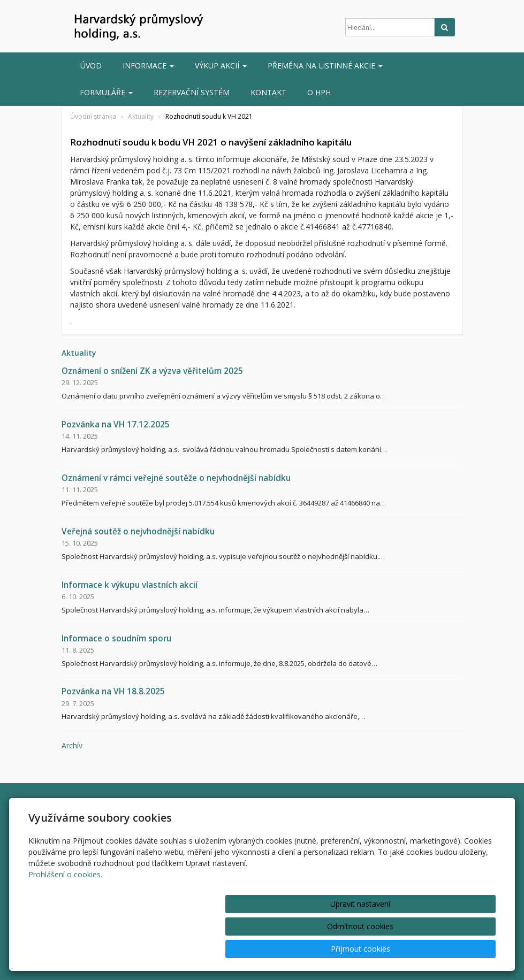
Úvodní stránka (93, 116)
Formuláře (106, 92)
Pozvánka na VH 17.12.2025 (116, 424)
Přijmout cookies (455, 949)
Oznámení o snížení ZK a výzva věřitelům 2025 (152, 371)
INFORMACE (148, 66)
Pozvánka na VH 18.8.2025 (113, 691)
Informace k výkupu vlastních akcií (130, 585)
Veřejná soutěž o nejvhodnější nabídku (138, 531)
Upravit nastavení (278, 949)
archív (72, 745)
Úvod (91, 66)
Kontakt (268, 92)
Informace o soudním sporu (116, 638)
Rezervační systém (192, 92)
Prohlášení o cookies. (65, 919)
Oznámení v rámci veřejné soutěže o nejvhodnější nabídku (176, 478)
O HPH (319, 92)
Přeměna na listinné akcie (325, 66)
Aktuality (141, 116)
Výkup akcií (221, 66)
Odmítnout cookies (367, 949)
